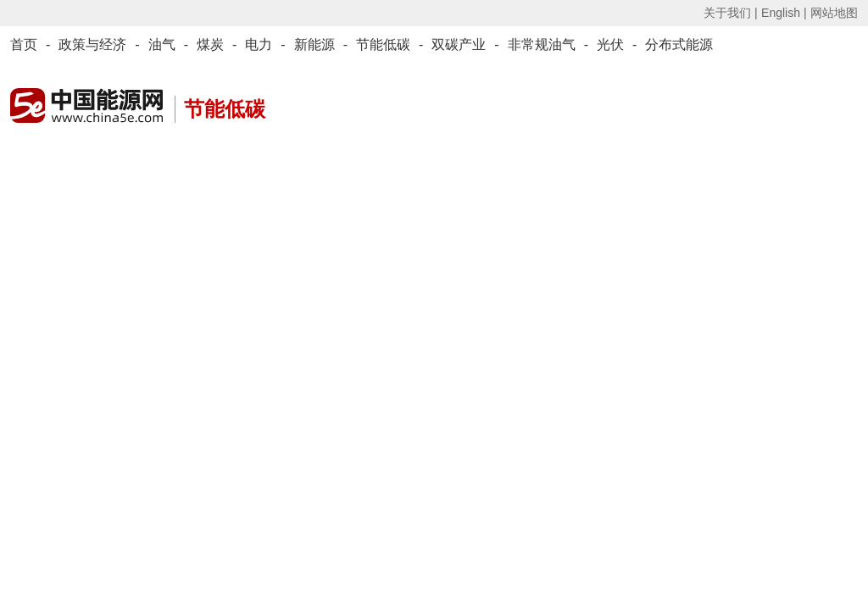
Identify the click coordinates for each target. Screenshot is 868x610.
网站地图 (834, 13)
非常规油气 (542, 44)
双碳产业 (459, 44)
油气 (162, 44)
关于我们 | (731, 13)
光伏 (610, 44)
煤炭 (210, 44)
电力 (259, 44)
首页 (24, 44)
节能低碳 (383, 44)
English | (784, 13)
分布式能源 (679, 44)
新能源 (314, 44)
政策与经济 (92, 44)
